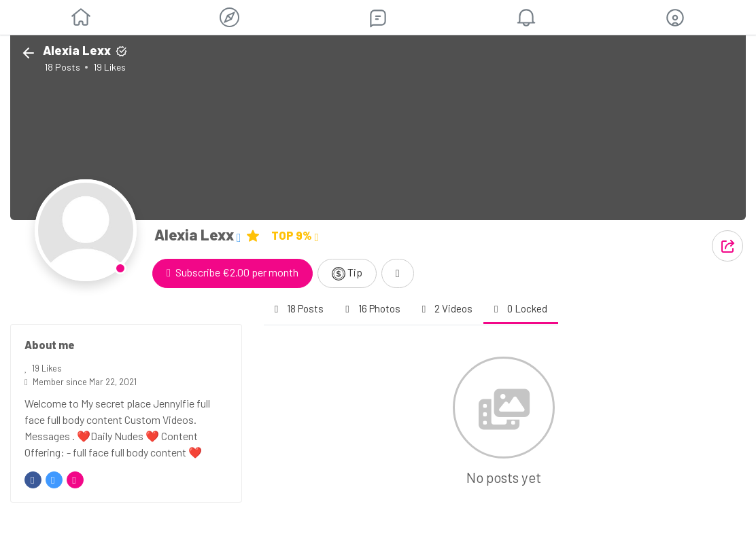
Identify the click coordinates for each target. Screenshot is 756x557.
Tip (347, 273)
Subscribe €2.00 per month (233, 272)
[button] (675, 18)
